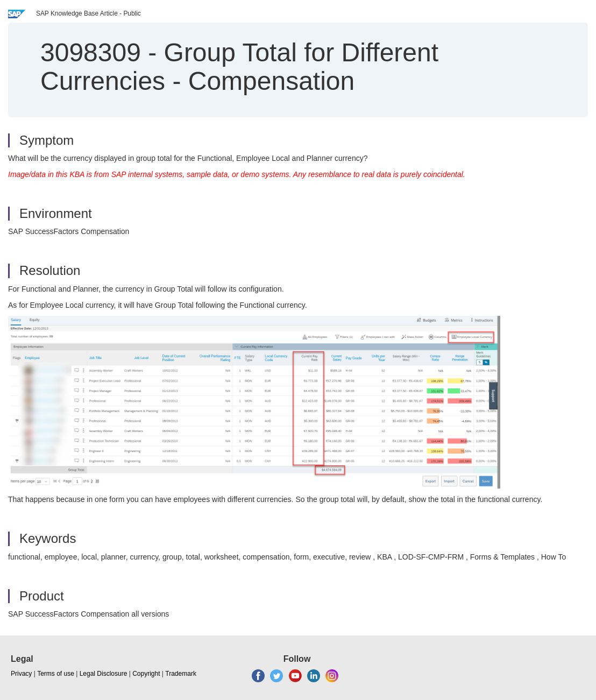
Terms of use (56, 674)
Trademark (181, 674)
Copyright (146, 674)
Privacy (21, 674)
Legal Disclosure (104, 674)
